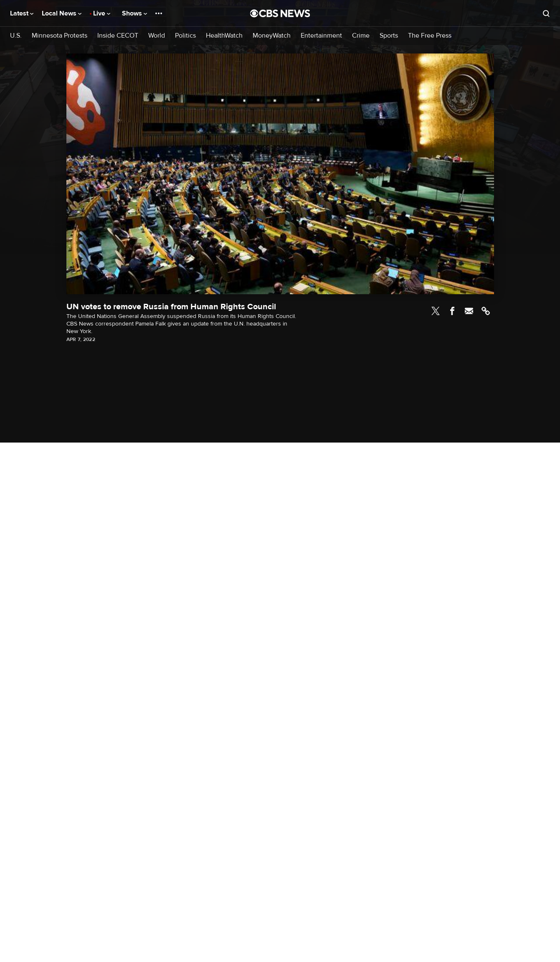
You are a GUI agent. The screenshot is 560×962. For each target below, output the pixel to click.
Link (486, 311)
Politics (185, 36)
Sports (389, 36)
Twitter (436, 311)
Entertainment (321, 36)
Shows (134, 13)
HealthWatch (224, 36)
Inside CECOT (118, 36)
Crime (361, 36)
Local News (62, 13)
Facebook (452, 311)
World (157, 36)
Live (102, 13)
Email (469, 311)
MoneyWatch (272, 36)
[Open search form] (546, 13)
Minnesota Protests (60, 36)
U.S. (16, 36)
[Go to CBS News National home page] (280, 13)
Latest (22, 13)
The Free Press (430, 36)
